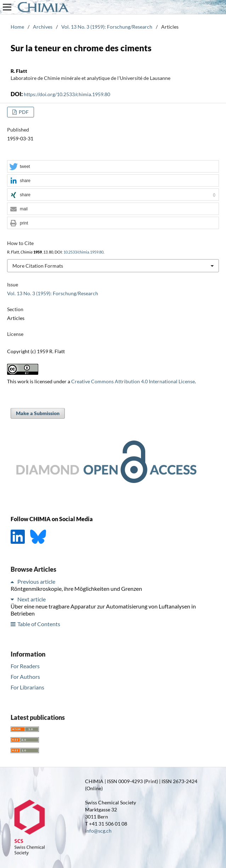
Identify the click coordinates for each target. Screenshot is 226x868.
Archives (43, 27)
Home (17, 27)
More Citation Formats (38, 266)
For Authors (25, 677)
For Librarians (27, 687)
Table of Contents (39, 624)
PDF (23, 112)
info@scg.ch (98, 831)
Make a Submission (38, 413)
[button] (113, 167)
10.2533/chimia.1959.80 (83, 252)
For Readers (25, 666)
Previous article (36, 581)
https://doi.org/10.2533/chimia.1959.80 (67, 94)
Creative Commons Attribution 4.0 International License (133, 381)
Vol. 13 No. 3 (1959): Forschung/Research (107, 27)
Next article (32, 599)
